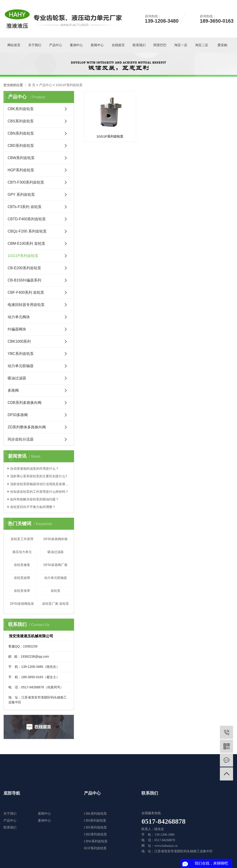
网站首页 (14, 45)
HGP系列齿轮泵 (21, 170)
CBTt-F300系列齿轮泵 (26, 182)
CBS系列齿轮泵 (21, 121)
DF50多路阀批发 (22, 604)
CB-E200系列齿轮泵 (24, 268)
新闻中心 (97, 45)
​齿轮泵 (56, 591)
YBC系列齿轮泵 (21, 354)
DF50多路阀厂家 (56, 565)
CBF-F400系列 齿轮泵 (26, 292)
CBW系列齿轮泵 (21, 158)
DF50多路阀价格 (56, 539)
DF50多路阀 (18, 415)
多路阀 (13, 390)
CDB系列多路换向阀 (25, 403)
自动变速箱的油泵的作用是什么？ (34, 469)
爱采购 (222, 45)
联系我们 (139, 45)
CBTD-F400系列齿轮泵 (27, 219)
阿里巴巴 (160, 45)
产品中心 (56, 45)
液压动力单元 (22, 552)
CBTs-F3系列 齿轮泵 (25, 207)
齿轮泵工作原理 (22, 539)
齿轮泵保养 (22, 591)
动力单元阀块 (19, 317)
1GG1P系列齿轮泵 (69, 85)
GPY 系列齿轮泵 (21, 195)
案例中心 (76, 45)
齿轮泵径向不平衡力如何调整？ (33, 507)
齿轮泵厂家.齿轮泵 (56, 604)
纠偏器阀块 (17, 329)
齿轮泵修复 (22, 565)
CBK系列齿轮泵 (21, 109)
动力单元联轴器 (21, 366)
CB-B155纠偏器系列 (24, 280)
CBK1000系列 (19, 341)
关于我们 (35, 45)
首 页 (32, 85)
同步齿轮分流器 (21, 439)
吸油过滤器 (17, 378)
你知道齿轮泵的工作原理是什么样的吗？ (39, 492)
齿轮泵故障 (22, 578)
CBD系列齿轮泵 (21, 146)
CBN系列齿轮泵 (21, 133)
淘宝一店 (181, 45)
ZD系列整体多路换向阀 (27, 427)
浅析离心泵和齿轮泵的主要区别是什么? (39, 476)
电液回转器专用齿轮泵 (26, 305)
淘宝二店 (202, 45)
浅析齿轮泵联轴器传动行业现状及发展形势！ (40, 484)
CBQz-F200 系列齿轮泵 (27, 231)
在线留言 (118, 45)
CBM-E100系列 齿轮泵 (27, 243)
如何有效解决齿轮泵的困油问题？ (34, 499)
